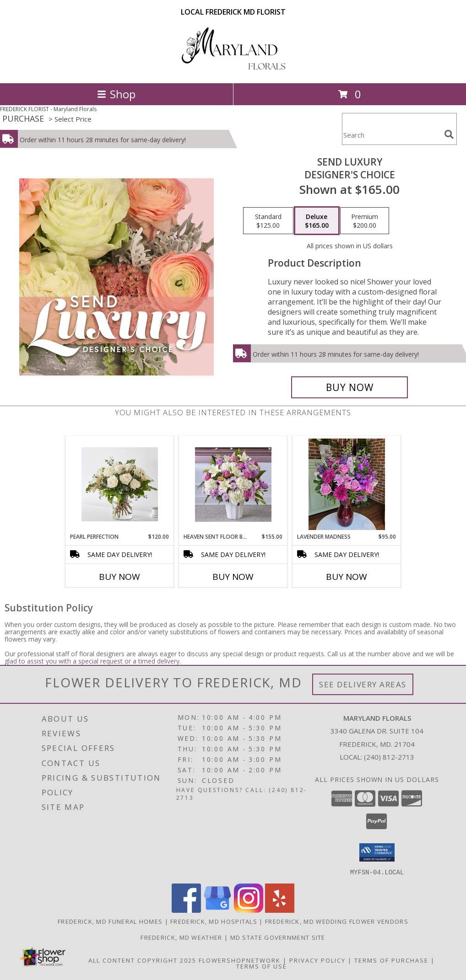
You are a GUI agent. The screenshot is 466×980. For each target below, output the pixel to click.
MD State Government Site (278, 937)
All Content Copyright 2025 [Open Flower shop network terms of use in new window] (142, 960)
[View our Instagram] (249, 910)
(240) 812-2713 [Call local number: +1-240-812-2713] (389, 757)
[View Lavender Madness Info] (347, 484)
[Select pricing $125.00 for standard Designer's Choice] (268, 221)
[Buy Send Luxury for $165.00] (349, 387)
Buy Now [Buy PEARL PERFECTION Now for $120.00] (119, 577)
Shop (116, 94)
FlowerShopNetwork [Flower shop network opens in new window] (240, 960)
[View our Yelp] (280, 910)
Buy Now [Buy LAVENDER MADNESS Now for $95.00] (347, 577)
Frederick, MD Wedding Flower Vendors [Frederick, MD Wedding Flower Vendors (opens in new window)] (337, 921)
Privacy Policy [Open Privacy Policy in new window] (317, 960)
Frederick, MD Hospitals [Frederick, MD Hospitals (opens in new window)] (214, 921)
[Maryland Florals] (233, 70)
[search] (449, 134)
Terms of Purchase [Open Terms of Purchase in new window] (391, 960)
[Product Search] (391, 135)
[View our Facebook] (186, 910)
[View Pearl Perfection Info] (120, 484)
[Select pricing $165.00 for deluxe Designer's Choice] (317, 221)
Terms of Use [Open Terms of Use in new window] (262, 966)
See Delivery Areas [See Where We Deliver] (363, 684)
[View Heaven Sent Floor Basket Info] (233, 485)
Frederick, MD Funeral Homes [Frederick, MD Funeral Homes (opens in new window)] (110, 921)
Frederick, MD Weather (181, 937)
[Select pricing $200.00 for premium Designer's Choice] (365, 221)
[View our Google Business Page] (217, 910)
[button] (377, 852)
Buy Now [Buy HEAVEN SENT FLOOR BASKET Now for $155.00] (233, 577)
